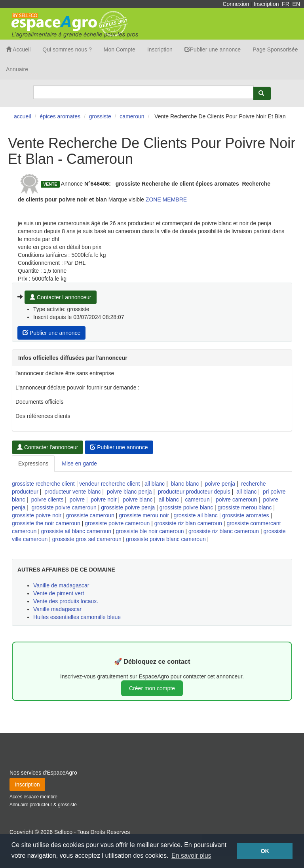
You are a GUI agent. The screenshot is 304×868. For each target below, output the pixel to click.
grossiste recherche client (43, 484)
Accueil (18, 49)
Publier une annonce (213, 49)
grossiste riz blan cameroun (188, 523)
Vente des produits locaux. (66, 601)
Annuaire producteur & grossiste (43, 805)
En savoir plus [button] (191, 856)
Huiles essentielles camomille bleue (77, 617)
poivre (77, 500)
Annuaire (17, 69)
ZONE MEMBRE (166, 199)
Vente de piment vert (59, 593)
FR (286, 4)
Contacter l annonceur (61, 297)
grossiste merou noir (144, 515)
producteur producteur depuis (194, 492)
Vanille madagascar (57, 609)
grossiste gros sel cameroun (87, 539)
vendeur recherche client (109, 484)
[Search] (143, 92)
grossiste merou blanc (245, 507)
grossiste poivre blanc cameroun (166, 539)
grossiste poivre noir (37, 515)
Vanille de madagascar (61, 585)
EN (296, 4)
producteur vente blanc (72, 492)
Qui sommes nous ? (67, 49)
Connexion (236, 4)
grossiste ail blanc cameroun (76, 531)
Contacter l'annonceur (47, 447)
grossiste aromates (245, 515)
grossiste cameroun (90, 515)
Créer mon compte (152, 688)
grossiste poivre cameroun (64, 507)
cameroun (197, 500)
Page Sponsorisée (275, 49)
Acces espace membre (33, 797)
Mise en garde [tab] (79, 463)
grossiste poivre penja (128, 507)
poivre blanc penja (129, 492)
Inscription (266, 4)
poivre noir (104, 500)
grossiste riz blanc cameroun (224, 531)
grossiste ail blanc (196, 515)
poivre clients (47, 500)
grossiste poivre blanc (186, 507)
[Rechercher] (262, 93)
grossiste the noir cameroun (46, 523)
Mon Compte (120, 49)
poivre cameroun (236, 500)
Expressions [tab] (33, 463)
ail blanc (155, 484)
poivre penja (220, 484)
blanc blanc (185, 484)
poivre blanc (138, 500)
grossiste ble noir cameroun (150, 531)
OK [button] (265, 851)
